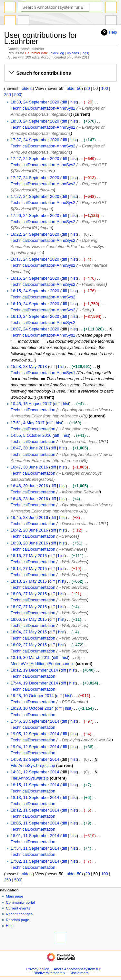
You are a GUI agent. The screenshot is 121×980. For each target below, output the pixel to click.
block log (57, 53)
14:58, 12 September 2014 (35, 759)
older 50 (74, 89)
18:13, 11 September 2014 (35, 798)
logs (85, 53)
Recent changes (19, 914)
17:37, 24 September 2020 (35, 140)
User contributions (24, 21)
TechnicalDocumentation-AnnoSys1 (43, 373)
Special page (10, 21)
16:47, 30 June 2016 (29, 448)
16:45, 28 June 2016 (29, 518)
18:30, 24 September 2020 (35, 102)
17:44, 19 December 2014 (34, 683)
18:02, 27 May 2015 (29, 645)
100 (105, 89)
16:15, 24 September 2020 (35, 291)
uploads (73, 53)
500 (18, 95)
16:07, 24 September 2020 (35, 329)
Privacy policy (38, 969)
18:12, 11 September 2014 (35, 810)
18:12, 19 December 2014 (34, 670)
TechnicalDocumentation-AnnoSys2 (43, 108)
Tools (111, 21)
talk (45, 53)
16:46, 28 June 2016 (29, 499)
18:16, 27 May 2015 (29, 556)
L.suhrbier (32, 53)
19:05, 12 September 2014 (35, 734)
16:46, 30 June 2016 (29, 486)
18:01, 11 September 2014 (35, 836)
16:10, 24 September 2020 (35, 304)
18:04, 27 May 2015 (29, 632)
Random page (17, 920)
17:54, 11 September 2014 (35, 848)
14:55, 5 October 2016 (31, 436)
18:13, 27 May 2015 (29, 581)
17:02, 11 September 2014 (35, 861)
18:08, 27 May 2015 (29, 594)
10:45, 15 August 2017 (31, 404)
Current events (18, 908)
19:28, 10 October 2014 (32, 696)
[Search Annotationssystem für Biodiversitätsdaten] (55, 7)
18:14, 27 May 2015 (29, 569)
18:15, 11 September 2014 (35, 785)
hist (74, 102)
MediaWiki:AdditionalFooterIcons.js (42, 664)
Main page (15, 896)
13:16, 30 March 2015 (30, 658)
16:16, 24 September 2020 (35, 278)
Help (108, 32)
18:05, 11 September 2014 (35, 823)
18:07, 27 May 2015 (29, 607)
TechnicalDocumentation (33, 410)
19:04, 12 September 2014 (35, 747)
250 (8, 95)
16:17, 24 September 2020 (35, 259)
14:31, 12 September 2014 (35, 772)
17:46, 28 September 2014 (35, 721)
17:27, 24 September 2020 (35, 159)
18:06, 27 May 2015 (29, 619)
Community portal (20, 902)
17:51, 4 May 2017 (28, 423)
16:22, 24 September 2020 (35, 234)
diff (64, 102)
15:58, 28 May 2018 (29, 367)
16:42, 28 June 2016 (29, 530)
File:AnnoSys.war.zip (30, 778)
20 (88, 89)
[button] (60, 73)
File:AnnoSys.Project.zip (33, 766)
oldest (27, 89)
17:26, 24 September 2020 (35, 216)
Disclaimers (79, 973)
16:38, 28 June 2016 (29, 543)
